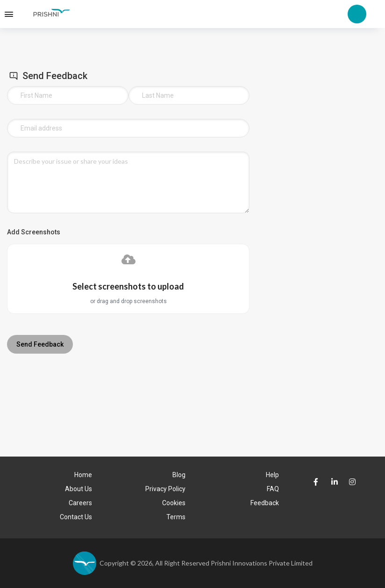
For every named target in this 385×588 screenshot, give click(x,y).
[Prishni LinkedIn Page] (332, 482)
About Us (78, 489)
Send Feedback (40, 344)
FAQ (273, 489)
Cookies (174, 503)
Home (83, 475)
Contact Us (76, 517)
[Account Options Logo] (357, 13)
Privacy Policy (165, 489)
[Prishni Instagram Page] (350, 479)
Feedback (265, 503)
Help (272, 475)
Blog (179, 475)
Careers (80, 503)
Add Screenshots (34, 232)
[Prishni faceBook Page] (315, 482)
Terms (176, 517)
